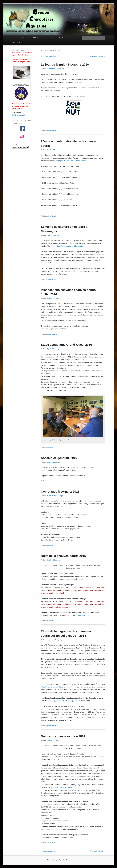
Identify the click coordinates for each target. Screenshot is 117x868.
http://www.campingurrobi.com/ (53, 687)
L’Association (25, 38)
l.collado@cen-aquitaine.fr (64, 787)
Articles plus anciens (49, 56)
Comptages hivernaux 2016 (60, 492)
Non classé (52, 131)
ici (86, 96)
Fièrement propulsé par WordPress (58, 860)
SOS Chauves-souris (40, 38)
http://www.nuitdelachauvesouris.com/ (73, 161)
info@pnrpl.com (84, 615)
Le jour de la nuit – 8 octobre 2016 (65, 65)
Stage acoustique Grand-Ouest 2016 (66, 345)
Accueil (15, 38)
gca (59, 50)
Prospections (53, 334)
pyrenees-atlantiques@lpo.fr (66, 701)
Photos (53, 38)
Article (51, 447)
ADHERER (16, 43)
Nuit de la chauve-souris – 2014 (63, 736)
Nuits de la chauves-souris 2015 (63, 556)
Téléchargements (64, 38)
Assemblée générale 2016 (59, 458)
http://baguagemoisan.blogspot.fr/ (70, 246)
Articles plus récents (98, 56)
